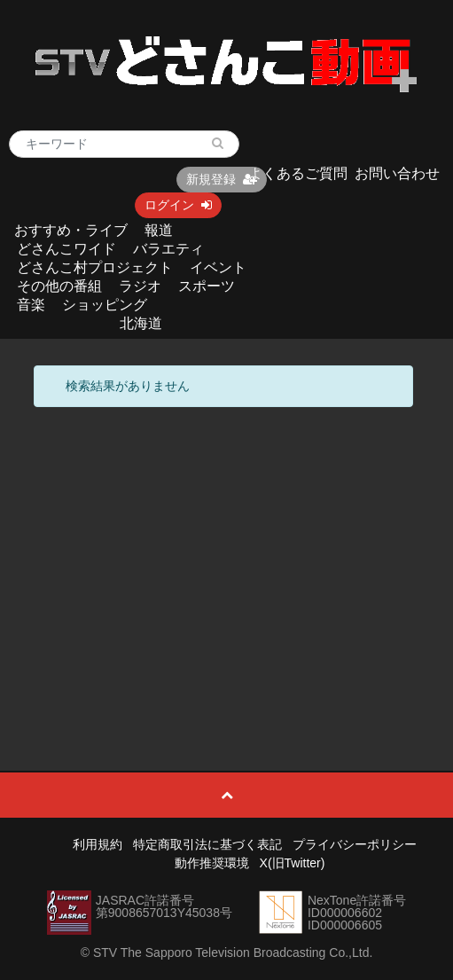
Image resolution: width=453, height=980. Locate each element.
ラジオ (140, 286)
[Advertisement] (226, 549)
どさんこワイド (66, 249)
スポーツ (207, 286)
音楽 (31, 305)
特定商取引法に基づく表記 (207, 844)
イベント (218, 267)
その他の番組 (59, 286)
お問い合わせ (397, 173)
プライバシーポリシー (355, 844)
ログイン (178, 205)
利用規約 (98, 844)
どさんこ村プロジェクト (95, 267)
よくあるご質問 (298, 173)
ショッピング (105, 305)
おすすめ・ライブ (71, 230)
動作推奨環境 (212, 863)
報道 (159, 230)
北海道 (141, 323)
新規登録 (222, 179)
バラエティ (168, 249)
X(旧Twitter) (293, 863)
